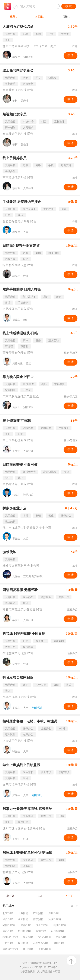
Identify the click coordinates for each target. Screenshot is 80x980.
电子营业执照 (28, 971)
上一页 (10, 896)
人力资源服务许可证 (49, 971)
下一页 (69, 896)
